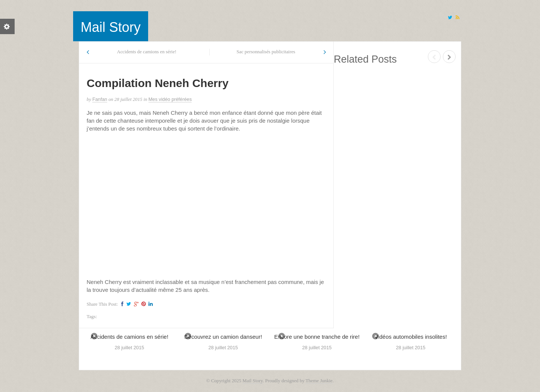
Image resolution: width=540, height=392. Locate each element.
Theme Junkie (319, 381)
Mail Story (111, 27)
